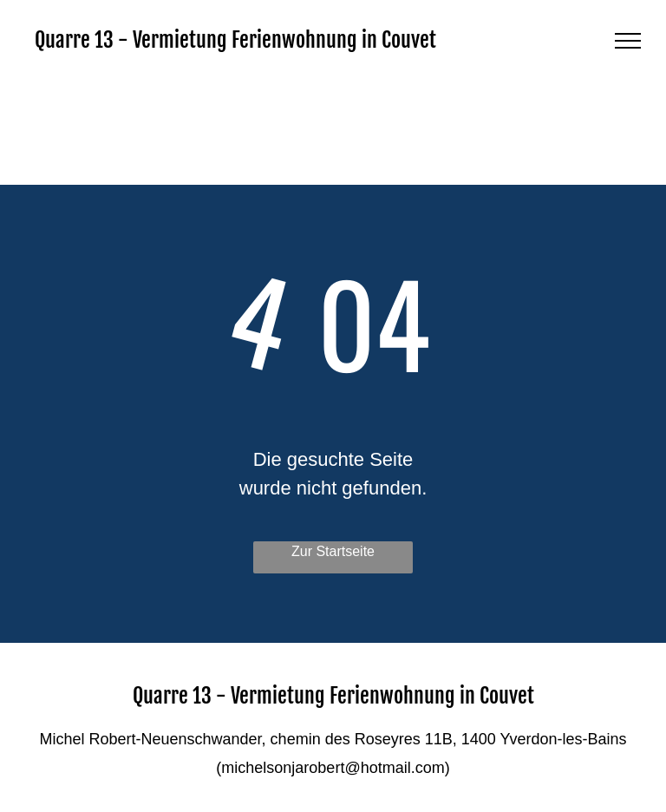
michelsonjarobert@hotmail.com (333, 768)
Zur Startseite (333, 551)
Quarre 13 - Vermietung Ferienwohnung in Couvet (235, 40)
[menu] (628, 41)
